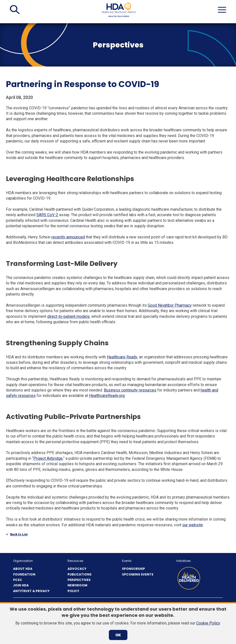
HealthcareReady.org (107, 396)
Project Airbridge (48, 458)
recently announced (68, 237)
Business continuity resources (130, 390)
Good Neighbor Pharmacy (170, 305)
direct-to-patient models (68, 316)
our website (193, 525)
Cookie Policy (208, 623)
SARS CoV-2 (47, 215)
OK (118, 635)
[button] (15, 10)
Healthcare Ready (122, 357)
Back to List (19, 534)
